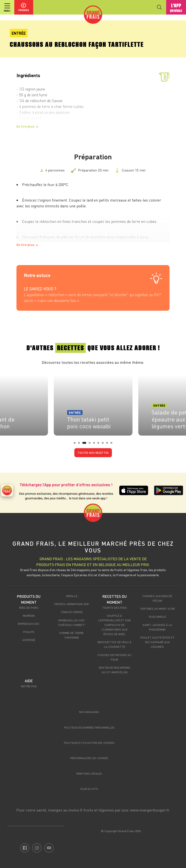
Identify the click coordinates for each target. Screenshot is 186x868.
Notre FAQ (29, 686)
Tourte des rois (114, 608)
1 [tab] (76, 444)
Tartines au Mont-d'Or (157, 608)
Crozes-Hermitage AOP (72, 604)
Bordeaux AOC (29, 624)
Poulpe (29, 632)
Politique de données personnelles (89, 727)
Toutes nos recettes (93, 453)
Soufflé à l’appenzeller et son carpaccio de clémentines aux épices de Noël (114, 625)
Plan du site (89, 789)
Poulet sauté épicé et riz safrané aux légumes (157, 642)
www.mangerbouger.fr (150, 810)
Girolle (72, 596)
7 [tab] (104, 444)
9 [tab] (113, 444)
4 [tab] (91, 444)
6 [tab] (100, 444)
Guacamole (157, 617)
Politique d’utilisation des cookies (89, 743)
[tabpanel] (93, 404)
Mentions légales (89, 774)
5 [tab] (95, 444)
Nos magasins (89, 712)
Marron (29, 616)
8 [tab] (108, 444)
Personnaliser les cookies (89, 758)
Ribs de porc (29, 608)
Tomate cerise (72, 612)
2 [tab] (80, 444)
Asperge (29, 640)
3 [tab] (85, 444)
